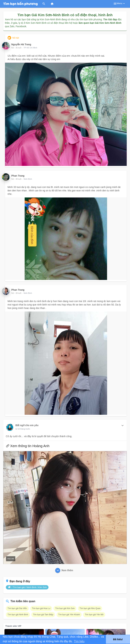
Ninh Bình (28, 179)
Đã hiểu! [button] (118, 639)
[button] (123, 426)
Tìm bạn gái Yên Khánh (69, 615)
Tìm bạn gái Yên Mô (94, 615)
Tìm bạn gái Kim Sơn (65, 608)
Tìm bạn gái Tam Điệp (43, 615)
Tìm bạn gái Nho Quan (90, 608)
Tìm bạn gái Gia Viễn (17, 608)
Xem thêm (64, 570)
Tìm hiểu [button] (79, 641)
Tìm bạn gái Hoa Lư (41, 608)
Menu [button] (119, 4)
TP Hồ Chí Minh (30, 48)
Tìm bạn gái (19, 587)
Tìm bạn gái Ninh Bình (18, 615)
